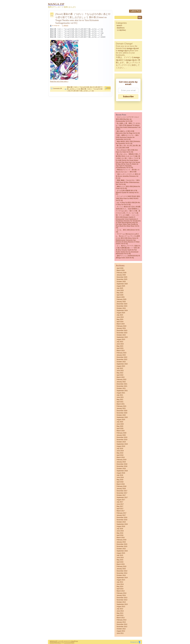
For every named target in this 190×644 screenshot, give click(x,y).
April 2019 (120, 455)
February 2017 (122, 513)
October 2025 (121, 282)
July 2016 (120, 529)
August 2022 (121, 366)
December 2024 (122, 304)
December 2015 (122, 544)
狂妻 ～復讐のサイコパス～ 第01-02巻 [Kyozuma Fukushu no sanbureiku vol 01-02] (127, 137)
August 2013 (121, 607)
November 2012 (122, 627)
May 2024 (120, 319)
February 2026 (122, 273)
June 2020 (120, 424)
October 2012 (121, 629)
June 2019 (120, 451)
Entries (52, 643)
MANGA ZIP (54, 641)
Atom (59, 643)
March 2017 (121, 511)
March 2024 (121, 324)
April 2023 (120, 348)
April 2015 (120, 562)
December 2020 (122, 411)
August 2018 (121, 473)
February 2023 (122, 353)
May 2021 (120, 400)
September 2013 (122, 604)
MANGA (66, 26)
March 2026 (121, 270)
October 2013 (121, 602)
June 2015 (120, 558)
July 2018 (120, 475)
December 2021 (122, 384)
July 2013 (120, 609)
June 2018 (120, 477)
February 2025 (122, 299)
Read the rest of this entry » (59, 81)
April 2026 (120, 268)
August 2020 (121, 420)
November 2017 (122, 493)
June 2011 (120, 633)
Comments (67, 643)
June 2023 (120, 344)
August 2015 (121, 553)
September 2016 (122, 524)
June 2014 (120, 584)
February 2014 (122, 593)
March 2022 (121, 377)
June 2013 (120, 611)
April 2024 (120, 322)
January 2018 (121, 489)
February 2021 (122, 406)
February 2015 (122, 566)
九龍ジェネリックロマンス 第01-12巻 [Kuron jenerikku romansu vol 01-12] (128, 176)
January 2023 (121, 355)
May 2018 (120, 480)
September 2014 (122, 578)
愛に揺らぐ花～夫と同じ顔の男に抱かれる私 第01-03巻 (128, 147)
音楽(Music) (121, 28)
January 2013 (121, 622)
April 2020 (120, 428)
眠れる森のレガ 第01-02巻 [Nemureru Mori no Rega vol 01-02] (128, 132)
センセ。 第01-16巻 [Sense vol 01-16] (128, 231)
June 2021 (120, 397)
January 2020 (121, 435)
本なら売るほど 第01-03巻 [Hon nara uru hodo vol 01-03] (127, 151)
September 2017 (122, 497)
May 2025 (120, 293)
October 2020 (121, 415)
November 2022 (122, 359)
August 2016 (121, 526)
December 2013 (122, 598)
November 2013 (122, 600)
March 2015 (121, 564)
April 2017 (120, 509)
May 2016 (120, 533)
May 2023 (120, 346)
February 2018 (122, 486)
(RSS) (56, 643)
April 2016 (120, 535)
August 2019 (121, 446)
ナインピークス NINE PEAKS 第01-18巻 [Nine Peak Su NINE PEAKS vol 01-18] (128, 198)
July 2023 (120, 342)
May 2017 (120, 506)
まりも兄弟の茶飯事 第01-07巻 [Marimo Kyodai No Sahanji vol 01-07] (127, 192)
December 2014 (122, 571)
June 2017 (120, 504)
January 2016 (121, 542)
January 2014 (121, 595)
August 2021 (121, 393)
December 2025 (122, 277)
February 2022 (122, 379)
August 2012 (121, 631)
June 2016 (120, 531)
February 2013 (122, 620)
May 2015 (120, 560)
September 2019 (122, 444)
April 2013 (120, 615)
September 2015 (122, 551)
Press (76, 641)
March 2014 (121, 591)
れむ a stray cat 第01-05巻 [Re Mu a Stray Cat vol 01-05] (128, 204)
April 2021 (120, 402)
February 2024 (122, 326)
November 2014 (122, 573)
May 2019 (120, 453)
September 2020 (122, 417)
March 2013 (121, 618)
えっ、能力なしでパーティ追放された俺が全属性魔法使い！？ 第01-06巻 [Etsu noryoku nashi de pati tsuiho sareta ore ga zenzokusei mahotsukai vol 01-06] (128, 250)
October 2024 (121, 308)
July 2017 (120, 502)
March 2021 (121, 404)
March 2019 (121, 457)
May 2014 (120, 586)
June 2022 (120, 371)
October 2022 (121, 362)
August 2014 (121, 580)
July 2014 (120, 582)
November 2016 (122, 520)
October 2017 (121, 495)
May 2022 (120, 373)
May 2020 (120, 426)
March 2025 (121, 297)
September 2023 (122, 337)
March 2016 (121, 538)
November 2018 (122, 466)
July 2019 (120, 448)
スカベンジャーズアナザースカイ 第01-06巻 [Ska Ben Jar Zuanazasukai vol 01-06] (127, 119)
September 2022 (122, 364)
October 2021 (121, 388)
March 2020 (121, 431)
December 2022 (122, 357)
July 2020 (120, 422)
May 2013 (120, 613)
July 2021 (120, 395)
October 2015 (121, 549)
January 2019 (121, 462)
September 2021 (122, 391)
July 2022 (120, 368)
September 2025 (122, 284)
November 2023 (122, 333)
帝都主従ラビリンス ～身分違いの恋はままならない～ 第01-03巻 (128, 171)
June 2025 (120, 290)
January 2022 (121, 382)
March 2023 (121, 351)
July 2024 (120, 315)
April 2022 (120, 375)
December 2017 (122, 491)
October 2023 (121, 335)
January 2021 (121, 408)
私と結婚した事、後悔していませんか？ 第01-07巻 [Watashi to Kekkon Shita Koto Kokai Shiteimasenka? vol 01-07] (128, 126)
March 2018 (121, 484)
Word (73, 641)
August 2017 (121, 500)
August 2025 (121, 286)
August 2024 (121, 313)
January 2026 (121, 275)
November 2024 (122, 306)
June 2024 (120, 317)
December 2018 (122, 464)
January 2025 (121, 302)
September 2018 (122, 471)
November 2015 (122, 546)
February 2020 (122, 433)
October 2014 (121, 575)
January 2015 (121, 569)
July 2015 (120, 555)
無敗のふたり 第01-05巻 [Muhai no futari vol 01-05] (128, 187)
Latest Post (136, 11)
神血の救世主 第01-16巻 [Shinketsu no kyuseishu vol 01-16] (128, 142)
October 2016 (121, 522)
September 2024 (122, 310)
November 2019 (122, 440)
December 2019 (122, 437)
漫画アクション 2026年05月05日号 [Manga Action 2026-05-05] (128, 257)
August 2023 (121, 339)
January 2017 (121, 515)
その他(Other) (121, 30)
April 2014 (120, 589)
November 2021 (122, 386)
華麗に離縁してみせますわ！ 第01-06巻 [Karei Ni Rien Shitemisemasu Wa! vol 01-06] (128, 182)
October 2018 (121, 469)
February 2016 (122, 540)
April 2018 (120, 482)
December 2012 (122, 624)
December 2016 (122, 517)
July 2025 (120, 288)
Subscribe (128, 97)
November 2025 (122, 279)
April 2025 (120, 295)
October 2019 (121, 442)
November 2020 (122, 413)
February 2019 (122, 460)
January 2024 (121, 328)
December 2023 (122, 331)
